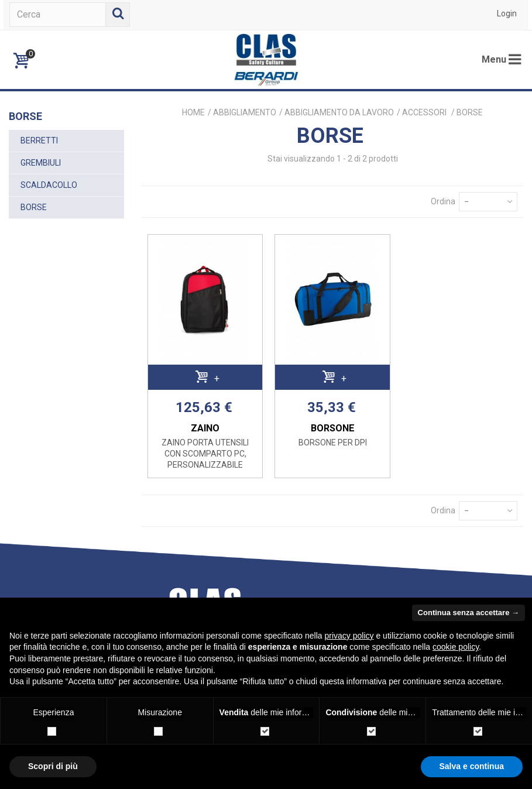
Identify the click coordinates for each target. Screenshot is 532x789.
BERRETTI (39, 140)
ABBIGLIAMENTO (245, 112)
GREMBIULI (41, 163)
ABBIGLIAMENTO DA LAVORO (339, 112)
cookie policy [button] (456, 647)
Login (507, 13)
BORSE (34, 207)
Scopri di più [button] (53, 766)
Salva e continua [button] (472, 766)
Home (193, 112)
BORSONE (333, 428)
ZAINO (205, 428)
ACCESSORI (425, 112)
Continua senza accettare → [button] (468, 613)
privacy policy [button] (349, 636)
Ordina (443, 201)
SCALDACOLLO (49, 185)
